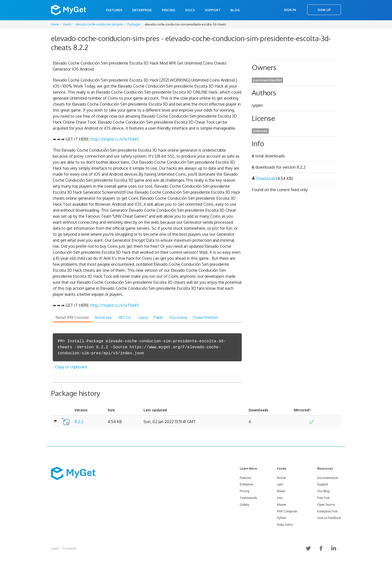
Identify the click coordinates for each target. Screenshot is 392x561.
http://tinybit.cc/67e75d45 (115, 139)
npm (280, 484)
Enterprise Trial (327, 511)
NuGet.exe (103, 317)
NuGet (281, 478)
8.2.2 (79, 422)
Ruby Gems (285, 525)
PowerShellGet (206, 317)
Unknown (260, 131)
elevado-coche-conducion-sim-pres (99, 24)
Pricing (168, 10)
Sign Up (324, 10)
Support (213, 10)
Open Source (326, 505)
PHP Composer (287, 511)
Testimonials (248, 498)
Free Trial (323, 498)
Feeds (67, 24)
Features (114, 10)
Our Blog (323, 491)
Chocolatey (178, 317)
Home (55, 24)
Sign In (290, 10)
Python (282, 518)
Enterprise (142, 10)
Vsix (280, 498)
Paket (158, 317)
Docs (190, 10)
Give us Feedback (329, 518)
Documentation (328, 478)
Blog (235, 10)
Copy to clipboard (71, 367)
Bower (281, 491)
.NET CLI (124, 317)
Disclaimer (69, 548)
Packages (134, 24)
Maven (282, 505)
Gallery (244, 505)
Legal (55, 548)
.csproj (142, 317)
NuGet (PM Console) (72, 317)
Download (266, 178)
